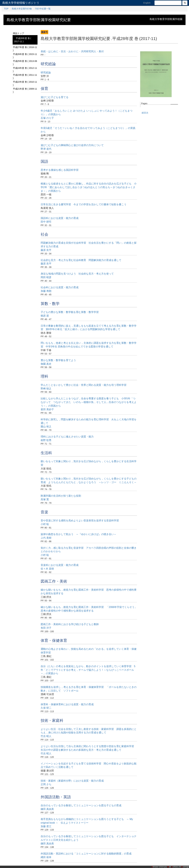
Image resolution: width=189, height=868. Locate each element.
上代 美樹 (46, 538)
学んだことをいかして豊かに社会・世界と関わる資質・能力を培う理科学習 (84, 385)
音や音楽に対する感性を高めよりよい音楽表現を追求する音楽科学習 (80, 521)
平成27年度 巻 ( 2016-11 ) (25, 49)
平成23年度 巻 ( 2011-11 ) (25, 77)
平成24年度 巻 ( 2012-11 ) (25, 70)
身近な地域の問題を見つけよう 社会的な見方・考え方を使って (77, 274)
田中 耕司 (46, 222)
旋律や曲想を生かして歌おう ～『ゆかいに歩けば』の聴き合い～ (79, 534)
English (147, 3)
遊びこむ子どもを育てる (55, 97)
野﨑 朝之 (46, 389)
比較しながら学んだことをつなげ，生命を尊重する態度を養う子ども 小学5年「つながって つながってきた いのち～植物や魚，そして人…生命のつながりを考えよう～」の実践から (89, 402)
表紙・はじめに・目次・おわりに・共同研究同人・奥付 (72, 51)
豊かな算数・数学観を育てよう (58, 360)
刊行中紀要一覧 (43, 9)
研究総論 (46, 72)
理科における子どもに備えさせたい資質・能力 (67, 437)
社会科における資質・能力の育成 (60, 287)
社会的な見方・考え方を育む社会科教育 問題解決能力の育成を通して (81, 260)
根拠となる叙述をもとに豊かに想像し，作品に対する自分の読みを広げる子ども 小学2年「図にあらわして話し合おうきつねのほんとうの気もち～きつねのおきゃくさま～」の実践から (89, 187)
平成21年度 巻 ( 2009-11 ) (25, 90)
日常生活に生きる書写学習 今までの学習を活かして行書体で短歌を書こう (84, 204)
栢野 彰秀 (46, 440)
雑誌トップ (18, 33)
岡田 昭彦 (46, 277)
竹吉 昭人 (46, 736)
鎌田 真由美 (47, 809)
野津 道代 (46, 149)
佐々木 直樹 (47, 569)
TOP (6, 9)
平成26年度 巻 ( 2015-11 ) (25, 56)
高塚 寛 (45, 499)
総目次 (145, 113)
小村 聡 (45, 524)
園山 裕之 (46, 427)
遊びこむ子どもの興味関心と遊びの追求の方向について (72, 145)
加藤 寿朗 (46, 291)
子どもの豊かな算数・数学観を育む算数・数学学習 (70, 312)
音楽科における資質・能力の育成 (60, 565)
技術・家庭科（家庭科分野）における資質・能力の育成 (72, 781)
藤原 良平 (46, 250)
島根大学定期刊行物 (22, 9)
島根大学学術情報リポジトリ (21, 3)
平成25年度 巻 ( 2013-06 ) (25, 63)
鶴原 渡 (45, 316)
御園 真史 (46, 364)
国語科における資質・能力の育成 (60, 218)
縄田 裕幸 (46, 857)
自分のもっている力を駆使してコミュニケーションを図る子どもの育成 (81, 805)
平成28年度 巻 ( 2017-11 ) (23, 40)
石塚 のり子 (47, 118)
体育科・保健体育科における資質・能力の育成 (67, 704)
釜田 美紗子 (47, 409)
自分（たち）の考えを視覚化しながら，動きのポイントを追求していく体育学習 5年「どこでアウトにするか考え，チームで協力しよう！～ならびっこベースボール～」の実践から (88, 670)
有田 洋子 (46, 628)
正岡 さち (46, 784)
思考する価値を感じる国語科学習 (60, 170)
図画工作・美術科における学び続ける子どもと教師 (70, 624)
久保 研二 (46, 708)
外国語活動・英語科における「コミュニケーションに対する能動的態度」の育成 (86, 854)
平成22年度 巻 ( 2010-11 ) (25, 83)
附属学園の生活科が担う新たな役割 (61, 496)
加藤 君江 (46, 826)
